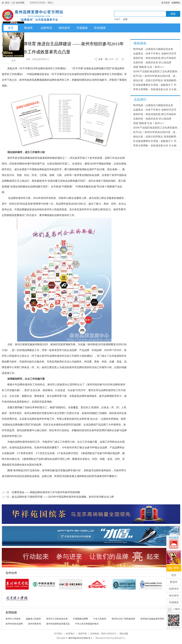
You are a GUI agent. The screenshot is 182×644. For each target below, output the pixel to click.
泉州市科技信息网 (14, 624)
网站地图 (124, 634)
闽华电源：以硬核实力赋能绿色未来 (153, 49)
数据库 (29, 28)
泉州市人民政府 (13, 619)
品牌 (125, 19)
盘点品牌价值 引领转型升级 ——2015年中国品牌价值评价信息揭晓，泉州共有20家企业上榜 (63, 497)
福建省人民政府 (33, 619)
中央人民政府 (100, 619)
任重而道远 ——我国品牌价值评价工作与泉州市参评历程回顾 (46, 492)
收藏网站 (176, 3)
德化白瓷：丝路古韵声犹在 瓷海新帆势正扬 (157, 80)
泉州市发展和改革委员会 (58, 624)
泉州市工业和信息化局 (57, 619)
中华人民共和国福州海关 (87, 624)
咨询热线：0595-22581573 (103, 634)
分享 (100, 59)
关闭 (13, 61)
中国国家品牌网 (80, 619)
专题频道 (82, 28)
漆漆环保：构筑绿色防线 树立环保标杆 (155, 58)
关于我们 (58, 634)
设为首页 (166, 3)
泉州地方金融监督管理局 (152, 619)
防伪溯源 (100, 28)
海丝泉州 (64, 28)
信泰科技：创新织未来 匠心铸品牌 (152, 62)
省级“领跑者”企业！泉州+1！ (149, 67)
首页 (11, 28)
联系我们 (70, 634)
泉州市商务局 (34, 624)
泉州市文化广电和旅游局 (123, 619)
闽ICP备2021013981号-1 (80, 638)
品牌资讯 (46, 28)
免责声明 (82, 634)
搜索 (173, 14)
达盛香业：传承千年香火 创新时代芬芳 (155, 54)
